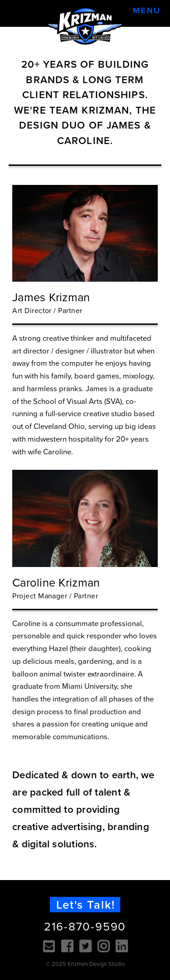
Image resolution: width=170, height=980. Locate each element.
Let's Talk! (86, 905)
